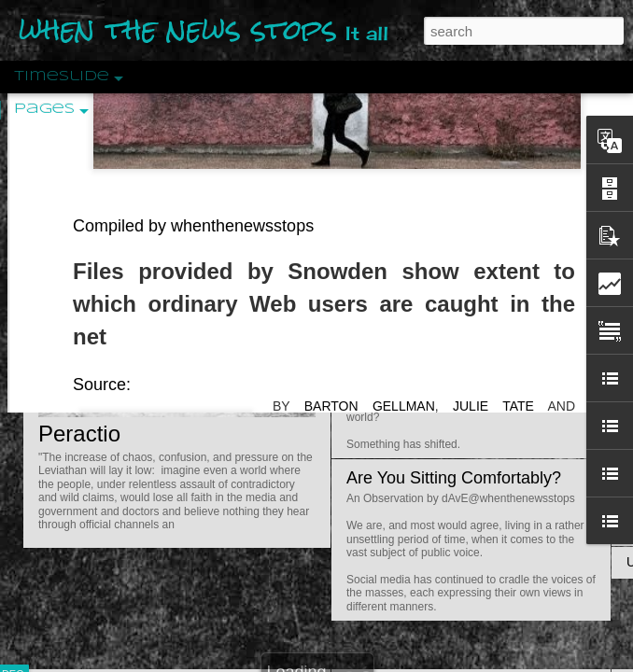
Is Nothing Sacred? (418, 236)
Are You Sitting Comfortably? (454, 478)
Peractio (79, 434)
